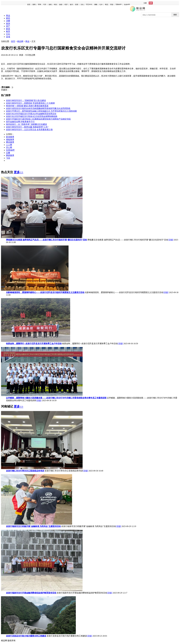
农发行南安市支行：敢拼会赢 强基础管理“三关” (27, 127)
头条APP (127, 5)
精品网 (20, 41)
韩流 (106, 5)
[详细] (171, 240)
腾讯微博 (10, 142)
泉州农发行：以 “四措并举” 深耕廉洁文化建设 (26, 124)
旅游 (61, 5)
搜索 (175, 15)
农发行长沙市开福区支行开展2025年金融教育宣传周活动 (31, 114)
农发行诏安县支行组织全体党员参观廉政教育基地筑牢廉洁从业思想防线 (38, 108)
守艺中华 (89, 5)
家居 (8, 29)
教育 (8, 31)
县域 (8, 37)
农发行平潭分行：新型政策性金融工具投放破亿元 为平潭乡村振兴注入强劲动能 (41, 111)
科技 (55, 5)
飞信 (8, 158)
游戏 (50, 5)
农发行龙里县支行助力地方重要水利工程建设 (26, 636)
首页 (29, 5)
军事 (39, 5)
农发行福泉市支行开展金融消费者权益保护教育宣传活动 (31, 593)
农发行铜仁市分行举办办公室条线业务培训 (25, 471)
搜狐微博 (10, 139)
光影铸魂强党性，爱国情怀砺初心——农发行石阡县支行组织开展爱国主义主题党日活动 (45, 292)
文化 (82, 5)
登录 (151, 3)
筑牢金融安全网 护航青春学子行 (20, 122)
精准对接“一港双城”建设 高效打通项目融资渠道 (27, 106)
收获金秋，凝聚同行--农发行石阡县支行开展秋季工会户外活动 (34, 344)
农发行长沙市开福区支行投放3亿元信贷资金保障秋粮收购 (32, 116)
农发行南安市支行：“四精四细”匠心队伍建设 (26, 100)
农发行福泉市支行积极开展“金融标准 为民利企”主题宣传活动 (33, 526)
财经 (8, 18)
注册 (145, 3)
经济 (66, 5)
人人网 (9, 145)
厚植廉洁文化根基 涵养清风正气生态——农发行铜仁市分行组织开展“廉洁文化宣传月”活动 (46, 240)
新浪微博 (10, 137)
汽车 (45, 5)
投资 (77, 5)
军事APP (119, 5)
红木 (101, 5)
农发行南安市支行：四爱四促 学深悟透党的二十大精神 (30, 103)
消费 (8, 21)
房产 (8, 26)
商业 (8, 16)
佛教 (96, 5)
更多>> (19, 172)
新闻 (34, 5)
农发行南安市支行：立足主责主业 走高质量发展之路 (29, 130)
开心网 (9, 147)
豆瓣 (8, 153)
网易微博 (10, 155)
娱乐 (71, 5)
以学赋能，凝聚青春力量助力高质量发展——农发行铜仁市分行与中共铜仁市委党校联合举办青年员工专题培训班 (56, 398)
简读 (112, 5)
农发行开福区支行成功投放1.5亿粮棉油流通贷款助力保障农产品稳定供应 (38, 119)
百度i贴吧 (10, 150)
